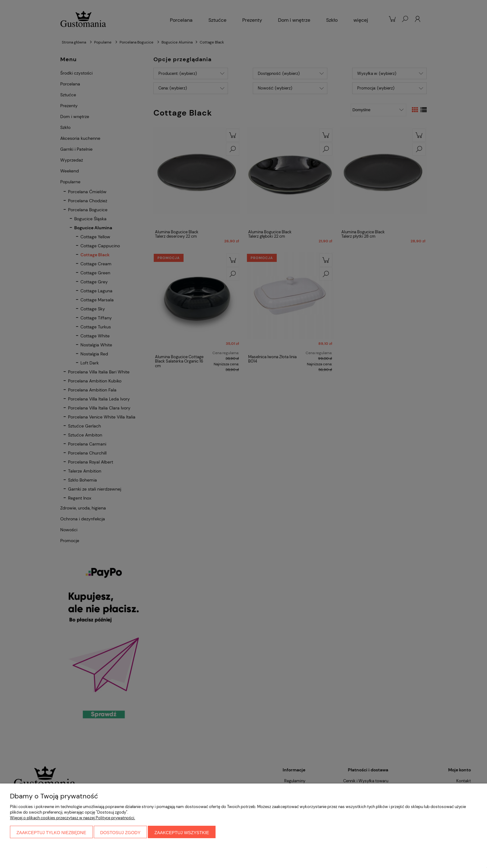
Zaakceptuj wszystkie (182, 833)
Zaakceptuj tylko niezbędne (51, 833)
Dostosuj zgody (121, 833)
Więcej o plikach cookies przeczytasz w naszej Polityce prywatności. (73, 818)
